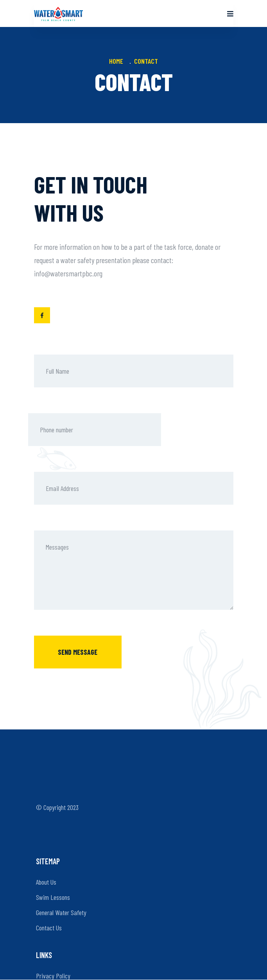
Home (118, 61)
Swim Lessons (53, 897)
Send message (78, 652)
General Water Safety (61, 912)
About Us (46, 882)
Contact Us (49, 928)
